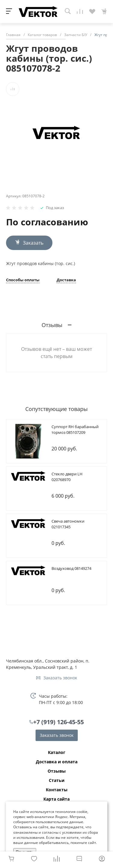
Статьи (57, 780)
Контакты (57, 790)
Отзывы (57, 771)
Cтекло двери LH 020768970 (67, 477)
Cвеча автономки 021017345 (68, 524)
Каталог (57, 752)
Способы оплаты (23, 280)
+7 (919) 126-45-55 (58, 722)
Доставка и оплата (57, 762)
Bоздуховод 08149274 (71, 568)
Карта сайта (56, 799)
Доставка (66, 280)
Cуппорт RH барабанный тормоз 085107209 (75, 430)
